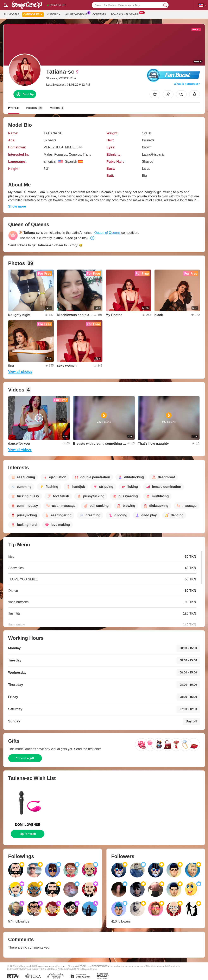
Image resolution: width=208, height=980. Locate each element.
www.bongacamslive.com (52, 966)
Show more (17, 206)
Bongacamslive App (126, 14)
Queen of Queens (107, 233)
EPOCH (83, 966)
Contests (99, 14)
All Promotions (77, 14)
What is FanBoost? (187, 84)
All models (11, 14)
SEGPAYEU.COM (101, 966)
